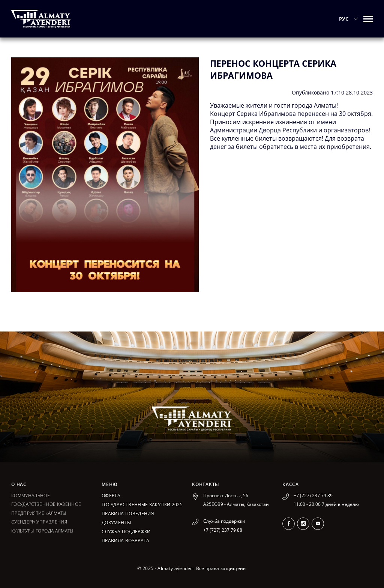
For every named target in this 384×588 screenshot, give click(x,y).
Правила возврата (126, 541)
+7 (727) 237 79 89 (313, 496)
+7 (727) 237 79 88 (223, 530)
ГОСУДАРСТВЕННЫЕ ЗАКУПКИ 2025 (142, 505)
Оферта (111, 496)
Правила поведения (128, 514)
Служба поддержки (126, 532)
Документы (116, 523)
